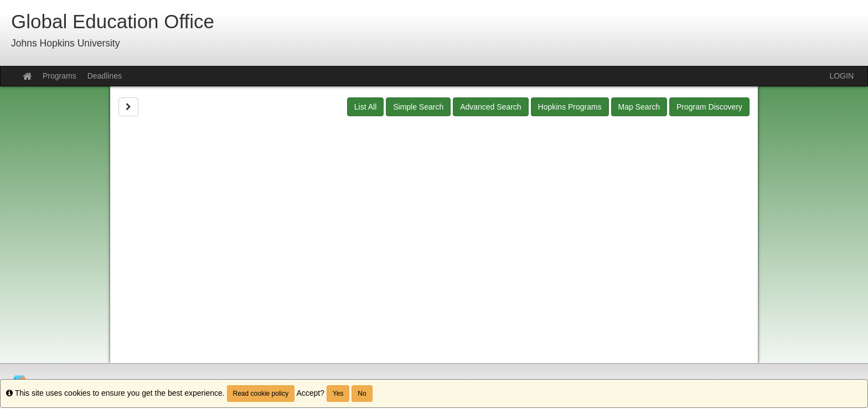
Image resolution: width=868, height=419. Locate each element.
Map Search (639, 107)
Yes (338, 394)
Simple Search (418, 107)
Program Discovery (709, 107)
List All (365, 107)
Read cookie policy (261, 394)
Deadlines (105, 76)
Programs (60, 76)
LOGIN (841, 76)
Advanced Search (491, 107)
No (362, 394)
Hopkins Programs (570, 107)
